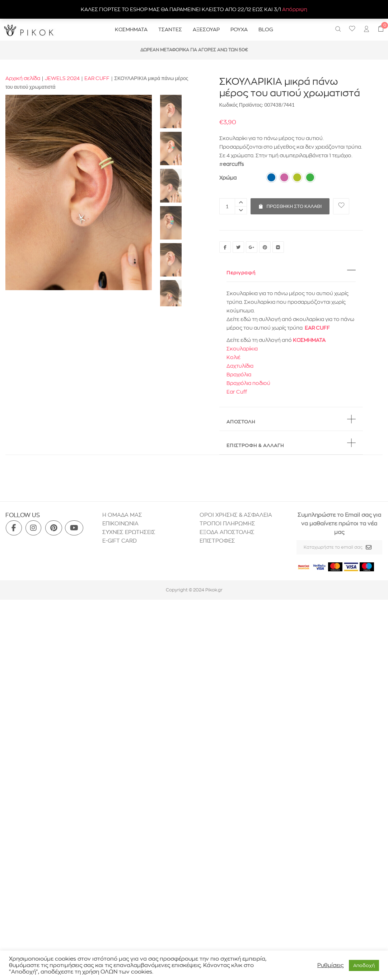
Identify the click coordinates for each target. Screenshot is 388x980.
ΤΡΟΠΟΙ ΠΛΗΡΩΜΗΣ (227, 523)
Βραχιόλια (239, 375)
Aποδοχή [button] (364, 965)
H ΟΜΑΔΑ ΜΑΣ (122, 515)
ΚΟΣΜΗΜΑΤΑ (309, 340)
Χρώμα (228, 178)
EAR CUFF (97, 78)
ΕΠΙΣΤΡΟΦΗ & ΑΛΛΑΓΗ (255, 445)
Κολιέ (233, 357)
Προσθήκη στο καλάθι (290, 204)
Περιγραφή (241, 273)
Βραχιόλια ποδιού (248, 383)
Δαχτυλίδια (240, 366)
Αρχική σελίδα (23, 78)
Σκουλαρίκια (242, 349)
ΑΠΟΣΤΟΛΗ (241, 422)
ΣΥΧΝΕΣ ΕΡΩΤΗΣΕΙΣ (129, 532)
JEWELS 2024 (62, 78)
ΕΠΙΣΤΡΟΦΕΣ (218, 541)
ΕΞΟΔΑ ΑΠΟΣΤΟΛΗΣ (227, 532)
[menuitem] (366, 30)
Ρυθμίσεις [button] (330, 965)
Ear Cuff (237, 392)
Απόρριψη (295, 9)
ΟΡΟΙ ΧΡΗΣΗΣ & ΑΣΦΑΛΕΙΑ (236, 515)
